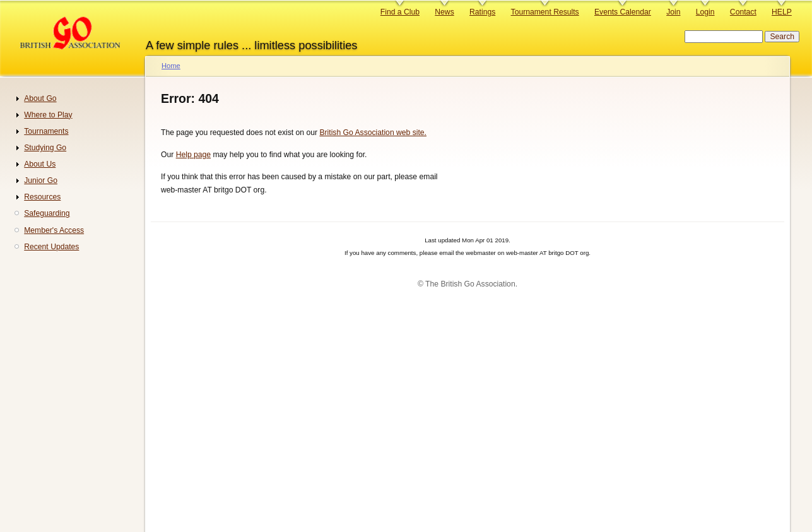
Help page (193, 155)
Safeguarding (47, 213)
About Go (40, 98)
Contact (743, 12)
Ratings (482, 12)
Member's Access (54, 230)
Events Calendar (623, 12)
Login (705, 12)
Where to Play (48, 115)
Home (171, 66)
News (444, 12)
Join (673, 12)
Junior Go (41, 180)
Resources (42, 197)
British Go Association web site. (373, 133)
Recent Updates (51, 247)
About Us (40, 164)
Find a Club (400, 12)
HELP (782, 12)
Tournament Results (545, 12)
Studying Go (45, 148)
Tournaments (46, 131)
